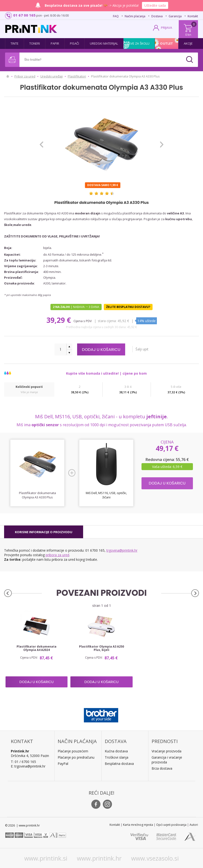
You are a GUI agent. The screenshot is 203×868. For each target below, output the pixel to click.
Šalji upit (143, 349)
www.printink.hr (99, 858)
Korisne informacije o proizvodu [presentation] (44, 532)
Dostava (157, 16)
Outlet (166, 43)
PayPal (63, 764)
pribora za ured (57, 555)
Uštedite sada (155, 5)
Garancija (175, 16)
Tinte (15, 43)
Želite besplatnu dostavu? (128, 307)
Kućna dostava (116, 751)
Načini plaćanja (135, 16)
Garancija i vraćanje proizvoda (167, 760)
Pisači (75, 43)
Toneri (35, 43)
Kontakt (193, 16)
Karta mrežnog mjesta (138, 825)
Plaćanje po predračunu (76, 757)
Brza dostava (162, 768)
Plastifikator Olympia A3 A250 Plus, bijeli (101, 648)
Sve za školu (139, 43)
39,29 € (60, 320)
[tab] (44, 532)
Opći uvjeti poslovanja (171, 825)
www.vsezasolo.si (155, 858)
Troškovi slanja (117, 757)
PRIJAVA (166, 28)
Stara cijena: (107, 321)
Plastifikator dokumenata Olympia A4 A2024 (37, 648)
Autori (194, 825)
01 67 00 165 (24, 15)
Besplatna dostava (119, 764)
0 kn (188, 35)
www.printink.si (46, 858)
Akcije (188, 43)
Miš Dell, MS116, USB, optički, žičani (106, 495)
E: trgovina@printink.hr (28, 766)
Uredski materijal (104, 43)
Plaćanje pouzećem (73, 751)
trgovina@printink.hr (122, 550)
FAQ (116, 16)
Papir (55, 43)
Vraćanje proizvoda (166, 751)
